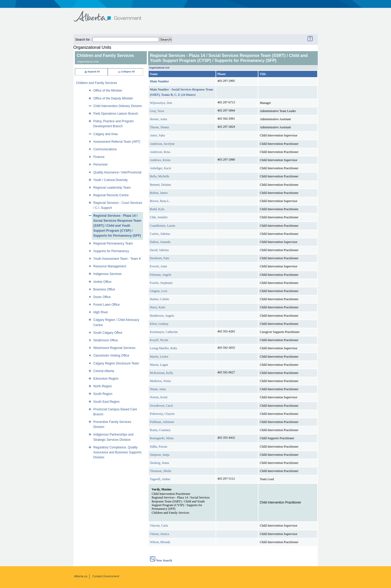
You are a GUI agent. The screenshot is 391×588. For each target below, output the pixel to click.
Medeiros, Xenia (160, 381)
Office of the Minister (108, 91)
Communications (105, 149)
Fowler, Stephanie (161, 283)
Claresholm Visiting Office (111, 356)
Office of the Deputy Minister (113, 98)
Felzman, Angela (161, 275)
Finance (99, 157)
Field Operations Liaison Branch (116, 114)
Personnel (100, 165)
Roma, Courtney (160, 430)
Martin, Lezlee (159, 357)
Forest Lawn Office (106, 305)
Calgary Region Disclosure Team (116, 363)
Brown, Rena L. (160, 201)
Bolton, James (159, 193)
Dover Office (102, 297)
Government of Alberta (112, 14)
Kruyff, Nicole (159, 340)
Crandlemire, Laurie (163, 226)
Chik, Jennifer (159, 217)
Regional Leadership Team (112, 188)
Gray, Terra (157, 111)
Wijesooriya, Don (161, 103)
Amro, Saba (157, 135)
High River (101, 312)
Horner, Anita (159, 119)
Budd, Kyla (157, 209)
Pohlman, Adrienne (162, 422)
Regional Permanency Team (113, 243)
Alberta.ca (81, 576)
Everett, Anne (159, 266)
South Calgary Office (108, 333)
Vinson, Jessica (160, 534)
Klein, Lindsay (159, 324)
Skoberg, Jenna (160, 463)
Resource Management (110, 266)
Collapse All (126, 72)
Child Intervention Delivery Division (118, 106)
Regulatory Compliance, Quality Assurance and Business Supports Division (117, 452)
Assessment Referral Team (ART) (117, 142)
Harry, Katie (158, 307)
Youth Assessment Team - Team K (117, 259)
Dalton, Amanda (160, 242)
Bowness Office (104, 289)
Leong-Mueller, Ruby (164, 348)
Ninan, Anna (158, 389)
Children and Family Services (97, 83)
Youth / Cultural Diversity (110, 180)
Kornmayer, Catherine (164, 332)
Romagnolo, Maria (162, 438)
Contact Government (106, 576)
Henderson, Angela (162, 316)
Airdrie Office (102, 282)
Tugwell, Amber (160, 479)
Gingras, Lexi (159, 291)
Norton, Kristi (159, 397)
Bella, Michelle (160, 176)
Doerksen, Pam (160, 258)
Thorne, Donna (160, 127)
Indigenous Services (107, 274)
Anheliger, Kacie (161, 168)
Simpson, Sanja (160, 455)
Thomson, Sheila (161, 471)
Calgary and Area (105, 134)
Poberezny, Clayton (162, 414)
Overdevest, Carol (161, 406)
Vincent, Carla (159, 526)
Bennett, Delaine (161, 185)
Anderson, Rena (160, 152)
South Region (103, 394)
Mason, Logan (159, 365)
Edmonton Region (106, 379)
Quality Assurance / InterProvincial (117, 172)
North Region (103, 386)
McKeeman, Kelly (162, 373)
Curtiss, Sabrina (160, 234)
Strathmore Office (106, 340)
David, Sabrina (159, 250)
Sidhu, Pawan (159, 447)
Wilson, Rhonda (160, 542)
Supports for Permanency (111, 251)
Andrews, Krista (160, 160)
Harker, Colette (160, 299)
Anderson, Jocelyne (162, 144)
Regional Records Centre (111, 195)
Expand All (92, 72)
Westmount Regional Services (114, 348)
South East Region (106, 402)
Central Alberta (104, 371)
